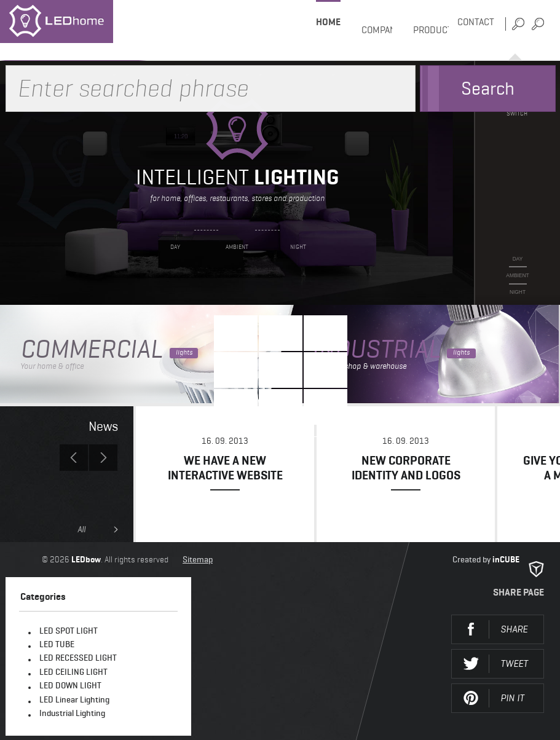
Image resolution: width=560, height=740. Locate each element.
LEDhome (73, 30)
